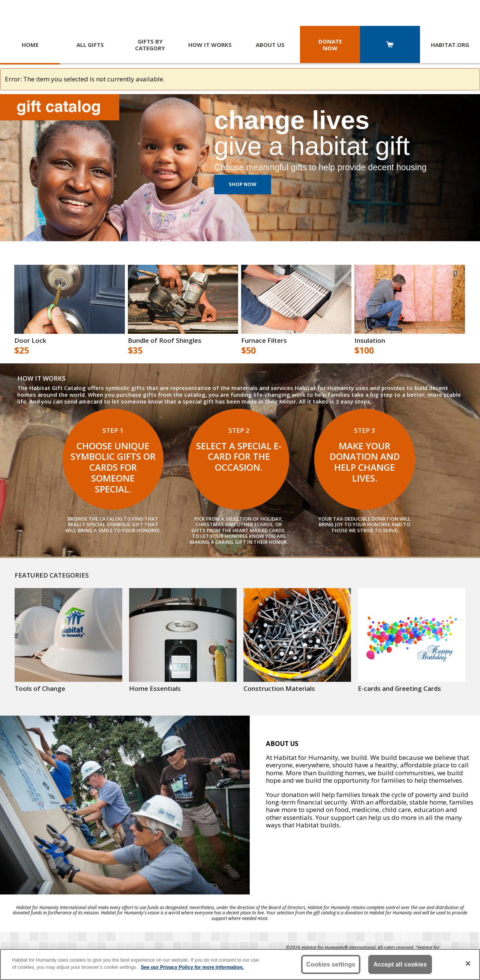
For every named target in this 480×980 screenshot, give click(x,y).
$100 (364, 351)
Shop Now (243, 184)
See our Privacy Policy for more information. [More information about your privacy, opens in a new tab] (192, 967)
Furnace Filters (264, 341)
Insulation (370, 341)
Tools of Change (40, 689)
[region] (240, 964)
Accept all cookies (400, 964)
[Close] (468, 963)
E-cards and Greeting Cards (399, 689)
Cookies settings (331, 964)
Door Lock (30, 341)
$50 (248, 351)
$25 (22, 351)
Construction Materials (279, 689)
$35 (135, 351)
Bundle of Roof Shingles (165, 341)
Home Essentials (155, 689)
